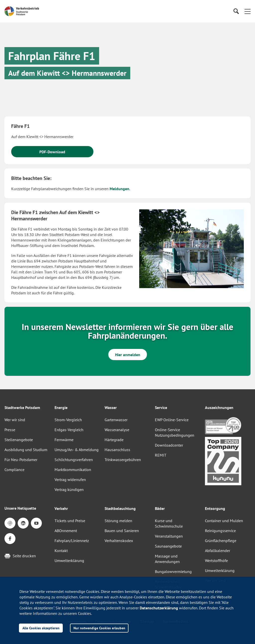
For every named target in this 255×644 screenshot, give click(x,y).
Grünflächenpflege (221, 541)
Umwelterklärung (69, 561)
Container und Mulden (224, 521)
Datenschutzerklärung (159, 608)
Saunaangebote (168, 546)
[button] (248, 11)
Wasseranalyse (117, 430)
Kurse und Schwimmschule (169, 523)
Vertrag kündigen (69, 489)
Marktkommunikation (73, 470)
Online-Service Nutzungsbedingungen (175, 432)
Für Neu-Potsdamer (21, 460)
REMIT (161, 455)
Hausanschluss (117, 450)
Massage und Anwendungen (167, 559)
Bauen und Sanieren (122, 531)
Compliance (14, 470)
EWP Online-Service (172, 420)
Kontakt (61, 551)
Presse (10, 430)
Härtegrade (114, 440)
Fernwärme (64, 440)
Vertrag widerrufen (70, 480)
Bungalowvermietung (173, 571)
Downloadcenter (169, 445)
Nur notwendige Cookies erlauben (99, 628)
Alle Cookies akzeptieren (41, 628)
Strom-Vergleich (68, 420)
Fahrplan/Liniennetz (72, 541)
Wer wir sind (15, 420)
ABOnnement (66, 531)
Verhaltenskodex (119, 541)
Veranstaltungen (169, 536)
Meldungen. (120, 189)
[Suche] (236, 11)
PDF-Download (52, 152)
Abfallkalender (218, 551)
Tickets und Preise (70, 521)
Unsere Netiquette (20, 508)
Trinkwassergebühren (123, 460)
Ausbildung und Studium (26, 450)
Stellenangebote (19, 440)
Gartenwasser (116, 420)
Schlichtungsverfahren (74, 460)
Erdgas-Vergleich (69, 430)
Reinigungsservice (220, 531)
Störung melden (118, 521)
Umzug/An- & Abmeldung (77, 450)
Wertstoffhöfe (216, 561)
